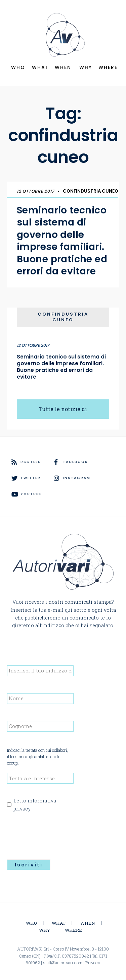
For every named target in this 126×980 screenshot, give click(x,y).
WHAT (40, 67)
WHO (18, 67)
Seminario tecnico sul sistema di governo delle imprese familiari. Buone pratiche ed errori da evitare (62, 241)
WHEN (63, 67)
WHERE (108, 67)
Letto (35, 804)
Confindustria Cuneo (91, 191)
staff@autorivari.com (63, 963)
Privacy (93, 963)
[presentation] (58, 834)
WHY (86, 67)
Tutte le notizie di (63, 409)
